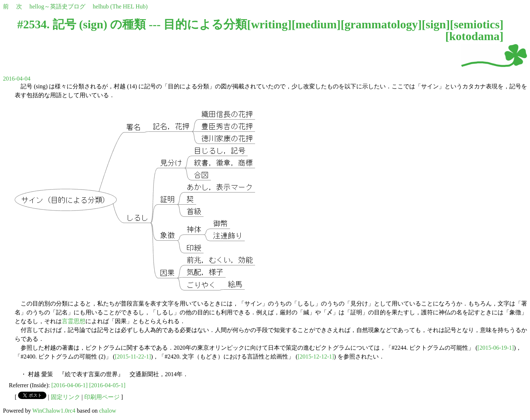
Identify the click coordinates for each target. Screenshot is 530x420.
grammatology (381, 24)
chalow (107, 411)
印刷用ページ (102, 397)
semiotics (477, 24)
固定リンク (66, 397)
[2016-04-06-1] (70, 385)
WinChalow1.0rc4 (54, 411)
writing (269, 24)
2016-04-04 (17, 79)
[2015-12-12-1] (316, 357)
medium (316, 24)
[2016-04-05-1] (107, 385)
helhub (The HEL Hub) (120, 6)
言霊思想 (74, 321)
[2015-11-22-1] (133, 357)
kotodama (474, 36)
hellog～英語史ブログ (57, 6)
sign (436, 24)
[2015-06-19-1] (496, 348)
